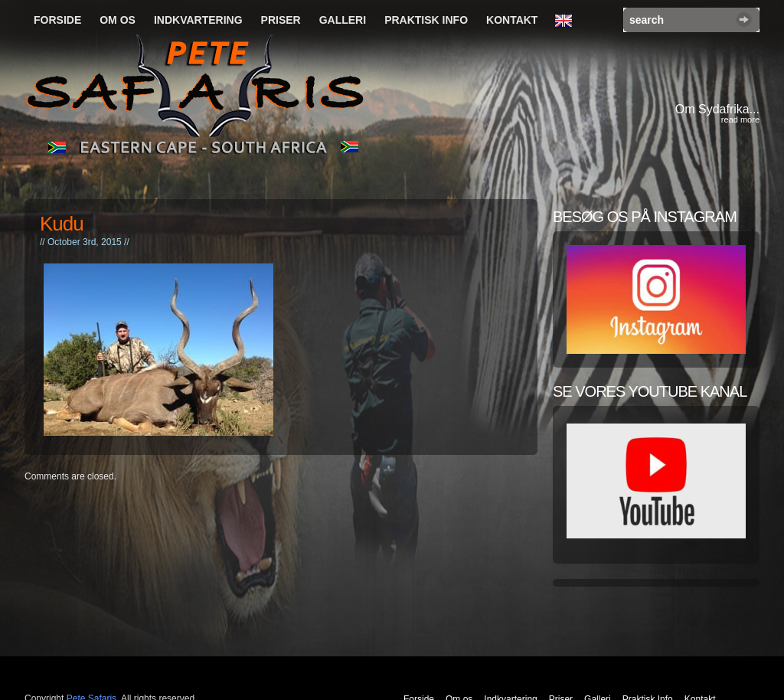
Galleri (343, 20)
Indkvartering (198, 20)
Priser (281, 20)
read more (740, 119)
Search (744, 20)
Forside (57, 20)
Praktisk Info (426, 20)
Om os (118, 20)
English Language (567, 21)
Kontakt (512, 20)
